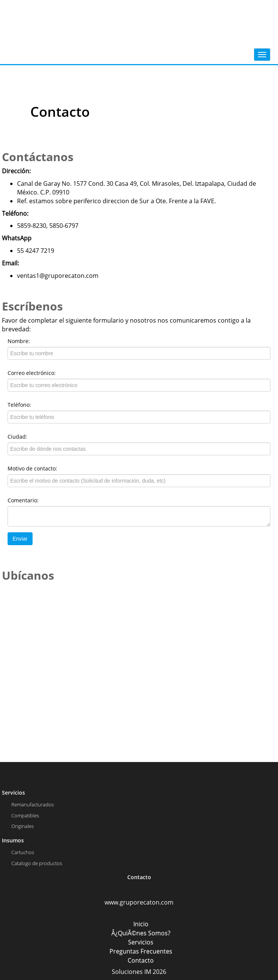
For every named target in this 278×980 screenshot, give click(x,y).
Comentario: (23, 500)
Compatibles (25, 815)
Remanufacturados (33, 804)
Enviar (20, 539)
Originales (23, 826)
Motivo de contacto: (32, 468)
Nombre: (19, 341)
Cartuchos (23, 852)
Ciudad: (17, 437)
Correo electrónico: (32, 373)
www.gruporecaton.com (139, 902)
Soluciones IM (131, 972)
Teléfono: (19, 405)
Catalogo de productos (37, 863)
